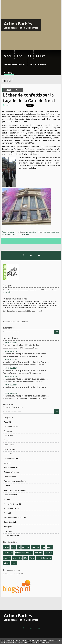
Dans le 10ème (10, 449)
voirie (14, 563)
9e (19, 547)
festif (15, 234)
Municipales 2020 (11, 495)
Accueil (8, 56)
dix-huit (41, 56)
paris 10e (7, 558)
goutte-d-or (8, 553)
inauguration (7, 234)
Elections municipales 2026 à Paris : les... (22, 345)
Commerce (8, 431)
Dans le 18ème (10, 454)
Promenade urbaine (11, 508)
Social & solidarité (11, 522)
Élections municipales (12, 467)
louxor (50, 547)
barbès (6, 547)
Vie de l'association (14, 65)
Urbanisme (8, 531)
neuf (20, 56)
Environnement (10, 477)
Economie (8, 463)
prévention (17, 558)
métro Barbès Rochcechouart (15, 490)
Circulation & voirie (11, 426)
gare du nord (54, 232)
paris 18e (38, 553)
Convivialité (8, 436)
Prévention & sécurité (12, 504)
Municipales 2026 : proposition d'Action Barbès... (25, 379)
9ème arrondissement (24, 553)
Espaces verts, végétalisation (15, 481)
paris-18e (36, 547)
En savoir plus (44, 642)
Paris (32, 558)
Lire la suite (7, 292)
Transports (8, 527)
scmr (13, 547)
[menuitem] (8, 54)
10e (26, 558)
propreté (26, 547)
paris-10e (48, 553)
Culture (7, 440)
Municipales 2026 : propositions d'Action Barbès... (26, 354)
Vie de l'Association (11, 536)
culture (6, 563)
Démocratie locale (11, 458)
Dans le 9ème (9, 445)
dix (29, 56)
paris (44, 232)
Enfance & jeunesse (11, 472)
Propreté (7, 513)
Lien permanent (9, 232)
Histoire (7, 486)
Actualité (7, 422)
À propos (9, 73)
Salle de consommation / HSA (15, 518)
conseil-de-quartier (44, 558)
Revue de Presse (38, 65)
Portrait (7, 499)
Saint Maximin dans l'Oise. (23, 143)
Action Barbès (18, 24)
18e (43, 547)
